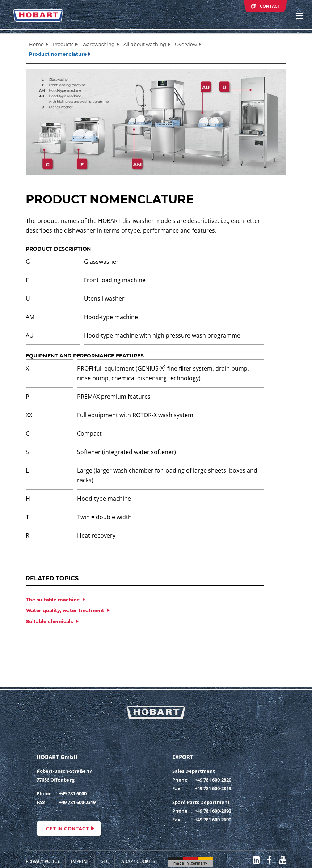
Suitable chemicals (50, 621)
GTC (105, 861)
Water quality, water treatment (65, 610)
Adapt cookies (138, 861)
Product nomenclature (58, 54)
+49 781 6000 (73, 793)
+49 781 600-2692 (213, 811)
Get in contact (67, 829)
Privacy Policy (43, 861)
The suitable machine (53, 600)
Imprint (80, 861)
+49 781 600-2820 (213, 780)
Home (36, 44)
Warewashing (98, 44)
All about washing (145, 44)
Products (63, 44)
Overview (186, 44)
